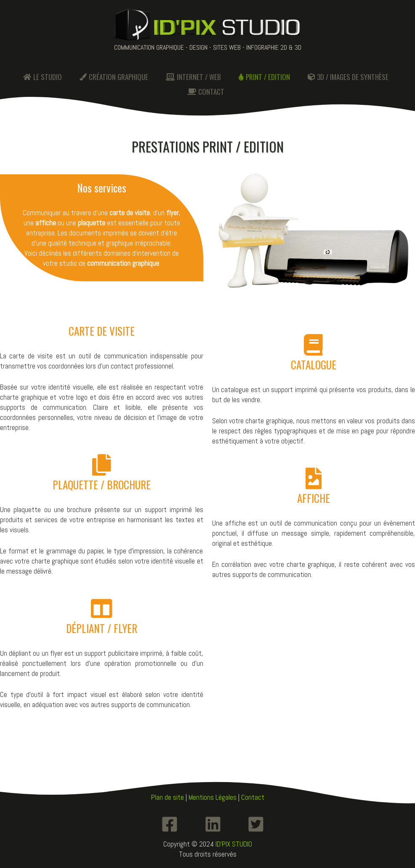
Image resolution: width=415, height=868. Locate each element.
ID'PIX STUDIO (234, 844)
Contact (253, 797)
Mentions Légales (213, 797)
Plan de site (168, 797)
